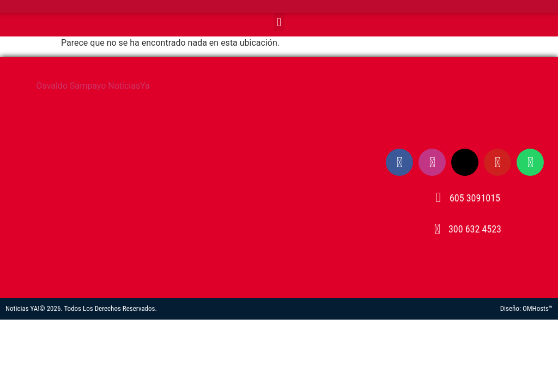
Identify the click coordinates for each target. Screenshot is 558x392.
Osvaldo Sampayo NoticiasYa (93, 86)
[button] (279, 22)
